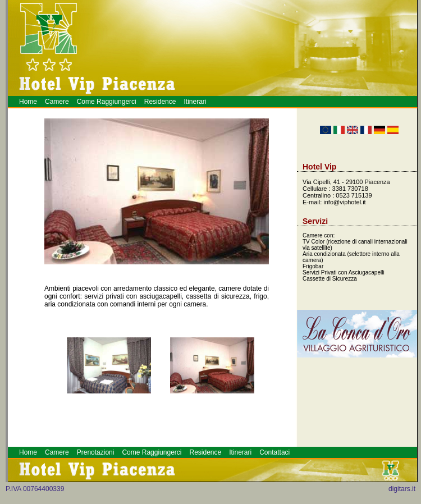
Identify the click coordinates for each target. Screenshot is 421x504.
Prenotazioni (96, 452)
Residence (160, 102)
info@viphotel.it (344, 202)
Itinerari (195, 102)
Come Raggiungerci (107, 102)
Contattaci (274, 452)
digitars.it (402, 489)
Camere (57, 102)
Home (28, 102)
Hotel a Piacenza (417, 491)
